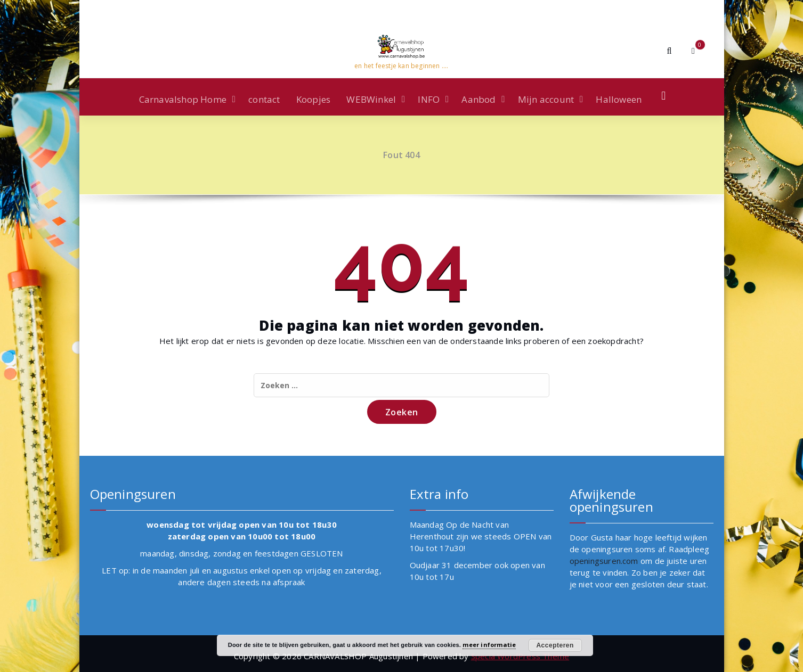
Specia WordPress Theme (520, 656)
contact (264, 99)
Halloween (619, 99)
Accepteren (555, 645)
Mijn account (546, 99)
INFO (429, 99)
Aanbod (478, 99)
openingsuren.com (604, 561)
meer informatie (489, 645)
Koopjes (313, 99)
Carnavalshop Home (183, 99)
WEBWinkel (371, 99)
